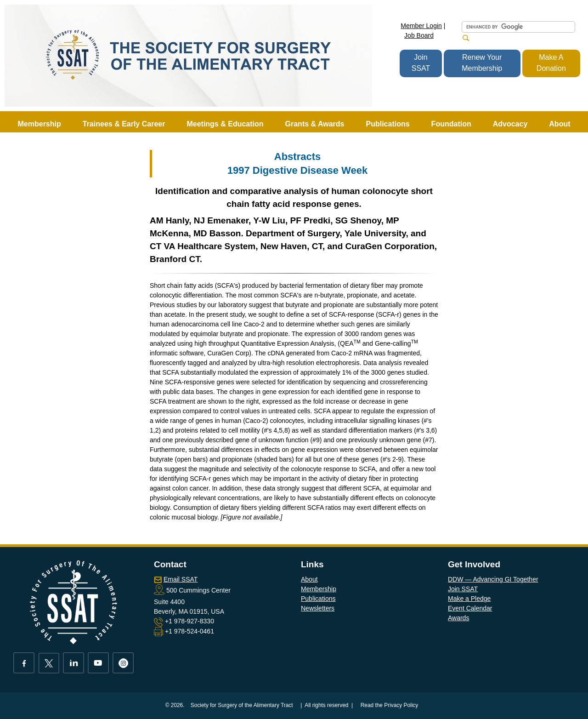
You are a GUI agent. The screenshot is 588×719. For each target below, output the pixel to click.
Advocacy (510, 124)
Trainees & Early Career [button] (124, 124)
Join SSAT (421, 63)
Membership (319, 589)
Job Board (419, 35)
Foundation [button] (451, 124)
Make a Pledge (469, 599)
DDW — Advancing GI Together (493, 579)
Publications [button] (387, 124)
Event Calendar (470, 608)
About (309, 579)
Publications (318, 599)
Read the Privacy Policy (390, 705)
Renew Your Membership (482, 63)
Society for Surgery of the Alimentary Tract (242, 705)
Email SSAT (181, 579)
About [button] (560, 124)
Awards (458, 618)
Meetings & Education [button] (225, 124)
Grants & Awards (315, 124)
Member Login (421, 26)
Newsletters (318, 608)
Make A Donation (551, 63)
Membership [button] (40, 124)
